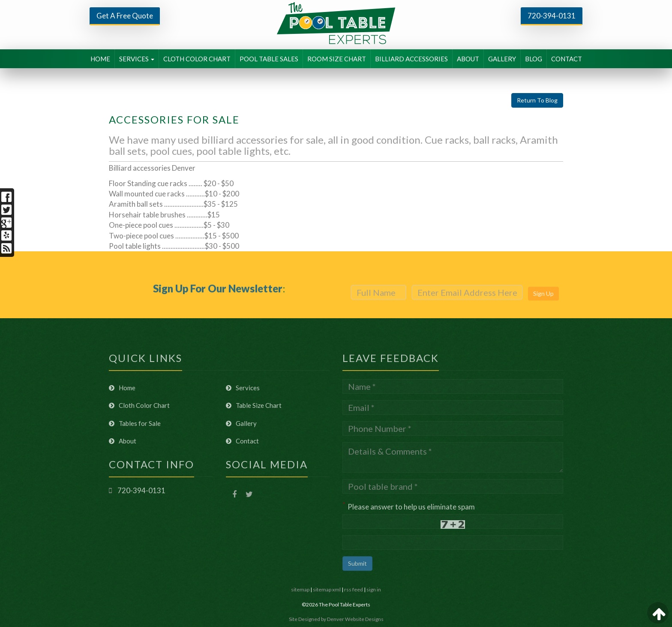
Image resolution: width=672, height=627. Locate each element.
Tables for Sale (135, 423)
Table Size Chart (254, 405)
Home (122, 388)
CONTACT (567, 59)
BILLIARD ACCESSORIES (411, 59)
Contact (242, 441)
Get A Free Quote (125, 16)
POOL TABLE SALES (269, 59)
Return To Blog (537, 100)
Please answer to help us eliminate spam (409, 506)
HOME (100, 59)
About (123, 441)
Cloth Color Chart (139, 405)
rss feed (354, 589)
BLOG (534, 59)
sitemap (300, 589)
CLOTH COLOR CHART (197, 59)
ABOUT (468, 59)
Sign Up (543, 303)
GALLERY (502, 59)
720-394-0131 (552, 16)
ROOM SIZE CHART (337, 59)
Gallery (241, 423)
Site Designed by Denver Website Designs (336, 619)
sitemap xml (327, 589)
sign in (374, 589)
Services (243, 388)
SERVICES (137, 59)
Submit (357, 563)
